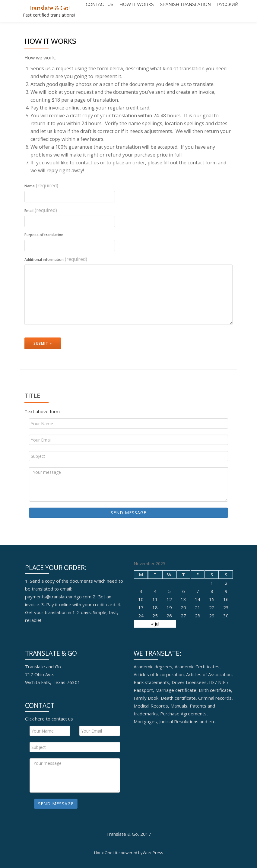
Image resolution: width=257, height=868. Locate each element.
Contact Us (66, 26)
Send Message (128, 537)
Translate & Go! (49, 8)
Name (41, 210)
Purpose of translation (44, 259)
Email (41, 234)
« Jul (155, 648)
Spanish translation (152, 26)
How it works (103, 26)
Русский (194, 26)
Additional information (56, 283)
